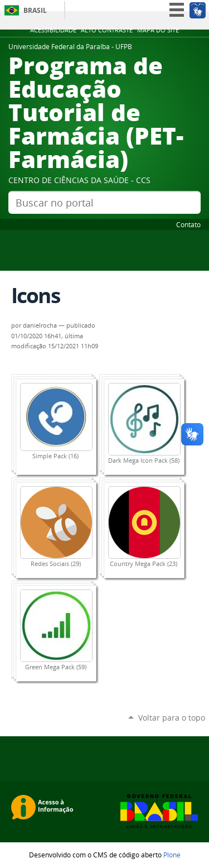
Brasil (35, 10)
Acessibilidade (53, 30)
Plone (172, 855)
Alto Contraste (107, 30)
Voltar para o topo (172, 718)
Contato (188, 224)
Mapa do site (158, 30)
